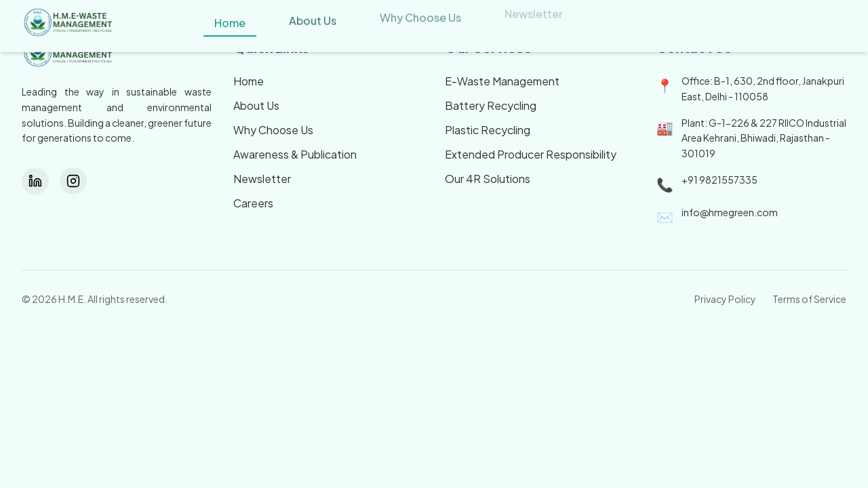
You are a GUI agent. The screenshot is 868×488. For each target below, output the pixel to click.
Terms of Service (809, 299)
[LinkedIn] (35, 181)
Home (249, 81)
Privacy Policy (725, 299)
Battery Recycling (491, 105)
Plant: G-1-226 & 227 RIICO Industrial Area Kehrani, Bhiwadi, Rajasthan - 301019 (764, 138)
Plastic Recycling (488, 130)
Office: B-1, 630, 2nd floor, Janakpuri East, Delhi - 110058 (763, 88)
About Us (256, 105)
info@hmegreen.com (730, 212)
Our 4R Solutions (488, 179)
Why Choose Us (273, 130)
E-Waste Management (502, 81)
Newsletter (262, 179)
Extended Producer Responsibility (531, 154)
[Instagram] (73, 181)
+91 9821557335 (719, 180)
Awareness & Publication (295, 154)
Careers (253, 203)
